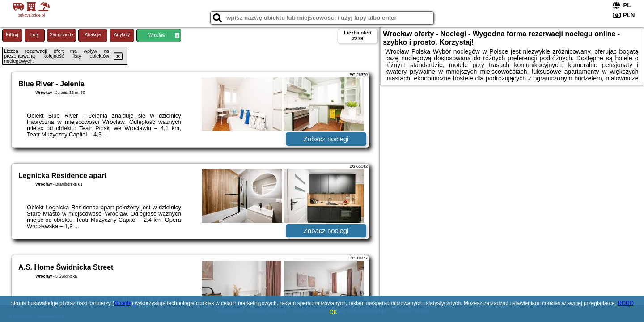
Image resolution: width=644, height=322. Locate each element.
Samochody (61, 35)
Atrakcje (93, 35)
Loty (35, 35)
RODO (626, 303)
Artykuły (122, 35)
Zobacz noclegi (326, 139)
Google (123, 303)
